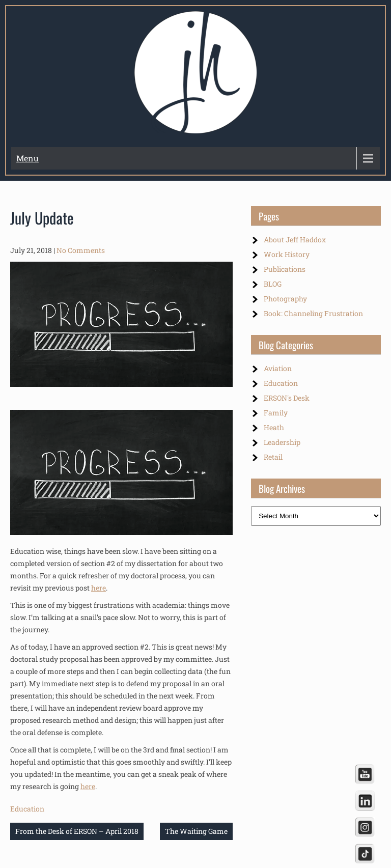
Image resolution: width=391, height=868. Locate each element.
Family (276, 413)
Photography (285, 299)
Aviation (278, 368)
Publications (285, 269)
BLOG (273, 284)
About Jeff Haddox (295, 240)
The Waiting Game (196, 831)
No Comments (81, 250)
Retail (273, 457)
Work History (287, 254)
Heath (274, 427)
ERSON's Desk (287, 398)
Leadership (282, 442)
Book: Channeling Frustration (313, 313)
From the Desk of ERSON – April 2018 (77, 831)
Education (27, 809)
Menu (27, 158)
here (99, 588)
